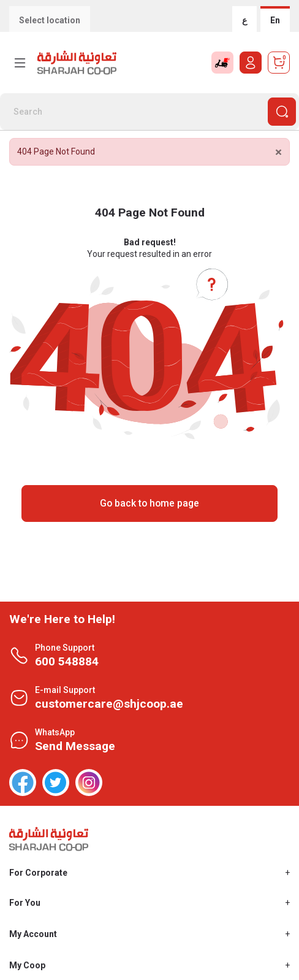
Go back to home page (149, 503)
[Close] (278, 152)
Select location (50, 20)
